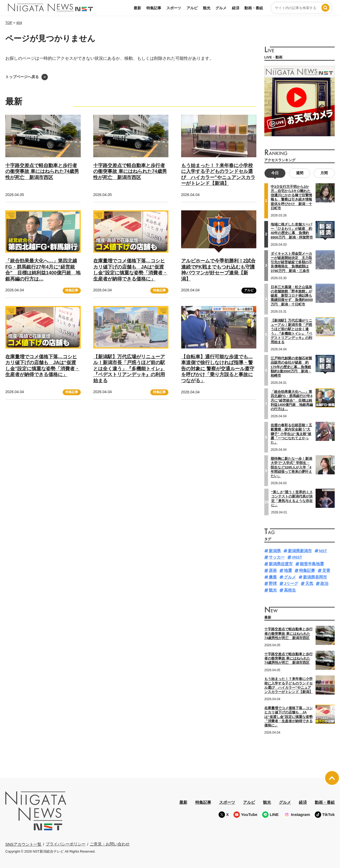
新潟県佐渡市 (281, 564)
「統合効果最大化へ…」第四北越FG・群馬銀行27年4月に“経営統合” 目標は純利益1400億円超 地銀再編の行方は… (43, 270)
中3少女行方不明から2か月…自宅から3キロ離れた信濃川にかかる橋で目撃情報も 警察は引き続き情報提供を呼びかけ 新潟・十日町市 (291, 197)
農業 (273, 577)
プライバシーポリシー (66, 844)
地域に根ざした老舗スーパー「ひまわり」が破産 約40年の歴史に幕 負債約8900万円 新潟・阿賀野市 (292, 231)
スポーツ (174, 8)
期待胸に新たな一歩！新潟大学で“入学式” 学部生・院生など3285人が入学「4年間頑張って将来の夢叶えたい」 (291, 467)
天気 (309, 583)
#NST (297, 557)
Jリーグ (291, 583)
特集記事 (154, 8)
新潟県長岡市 (315, 577)
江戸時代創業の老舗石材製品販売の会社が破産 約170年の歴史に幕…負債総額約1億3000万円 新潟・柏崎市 (291, 367)
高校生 (290, 590)
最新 (137, 8)
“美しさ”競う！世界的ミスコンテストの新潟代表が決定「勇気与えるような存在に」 (292, 499)
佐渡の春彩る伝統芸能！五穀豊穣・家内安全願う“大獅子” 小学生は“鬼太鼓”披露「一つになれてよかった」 (291, 434)
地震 (288, 570)
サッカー (277, 557)
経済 (236, 8)
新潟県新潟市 (300, 551)
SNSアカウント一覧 (23, 844)
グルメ (221, 8)
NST (323, 551)
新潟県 (275, 551)
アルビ (192, 8)
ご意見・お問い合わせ (110, 844)
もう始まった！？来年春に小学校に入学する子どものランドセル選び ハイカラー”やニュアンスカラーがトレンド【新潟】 (288, 685)
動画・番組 (254, 8)
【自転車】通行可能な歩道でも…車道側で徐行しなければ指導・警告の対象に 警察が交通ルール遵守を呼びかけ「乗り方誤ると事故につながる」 (218, 369)
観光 (207, 8)
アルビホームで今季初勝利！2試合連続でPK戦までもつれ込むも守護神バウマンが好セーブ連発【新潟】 (218, 270)
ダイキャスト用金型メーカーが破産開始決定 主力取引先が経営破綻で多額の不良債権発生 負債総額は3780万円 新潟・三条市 (291, 262)
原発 (273, 570)
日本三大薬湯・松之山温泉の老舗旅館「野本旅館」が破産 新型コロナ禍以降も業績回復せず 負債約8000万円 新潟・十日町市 (292, 296)
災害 (326, 570)
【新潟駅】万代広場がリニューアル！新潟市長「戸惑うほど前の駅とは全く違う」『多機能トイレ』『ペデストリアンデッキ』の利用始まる (129, 369)
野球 (273, 583)
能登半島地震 (312, 564)
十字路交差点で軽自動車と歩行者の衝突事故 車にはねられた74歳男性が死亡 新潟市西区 (42, 171)
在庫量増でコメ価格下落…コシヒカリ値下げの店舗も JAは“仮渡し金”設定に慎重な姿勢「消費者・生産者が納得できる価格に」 (130, 270)
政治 (324, 583)
